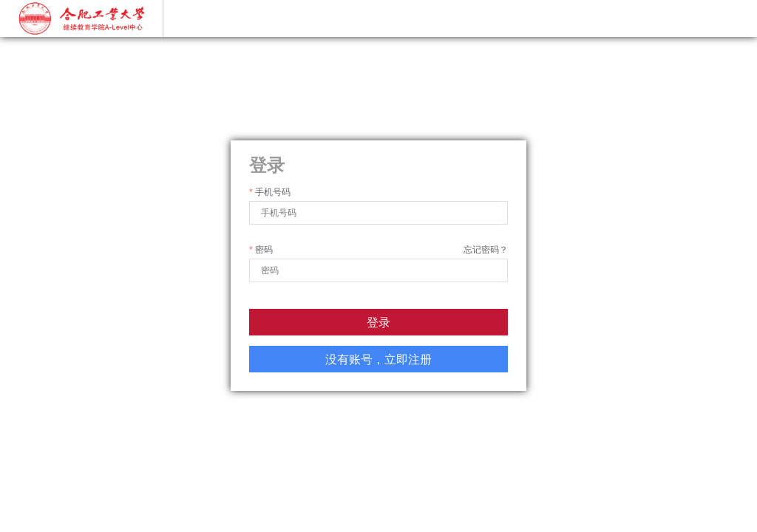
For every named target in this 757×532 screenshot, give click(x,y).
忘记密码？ (486, 250)
